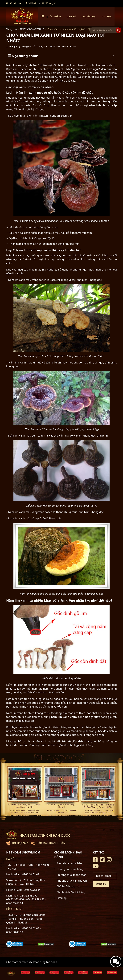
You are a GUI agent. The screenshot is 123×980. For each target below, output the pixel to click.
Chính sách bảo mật (69, 886)
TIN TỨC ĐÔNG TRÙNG (32, 29)
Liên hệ (71, 16)
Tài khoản (31, 3)
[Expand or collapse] (113, 56)
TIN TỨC (107, 16)
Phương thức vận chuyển (72, 881)
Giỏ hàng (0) (49, 3)
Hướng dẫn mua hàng (70, 869)
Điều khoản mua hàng (70, 863)
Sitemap (62, 898)
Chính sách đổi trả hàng (71, 892)
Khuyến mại (89, 16)
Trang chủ (11, 29)
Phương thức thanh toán (72, 875)
